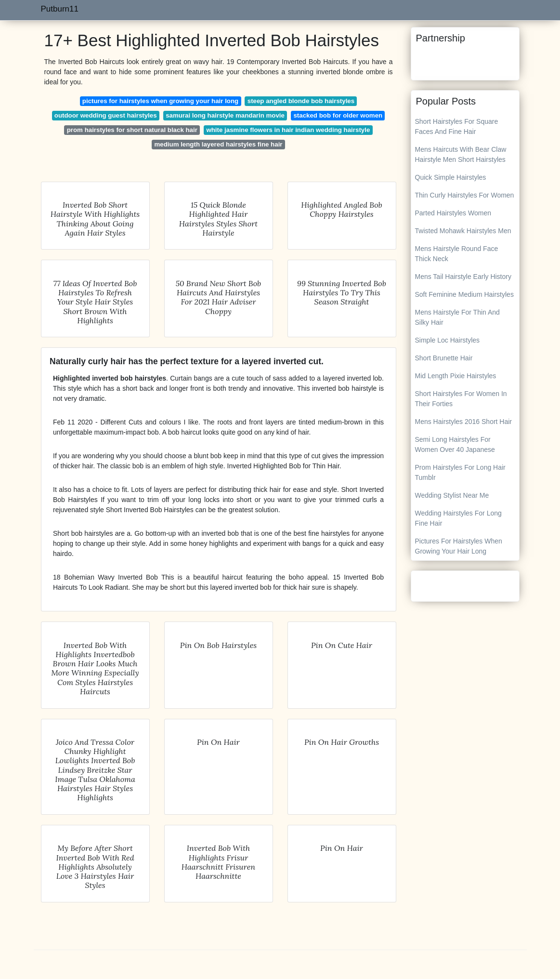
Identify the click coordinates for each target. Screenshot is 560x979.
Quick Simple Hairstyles (451, 177)
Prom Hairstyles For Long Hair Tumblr (460, 472)
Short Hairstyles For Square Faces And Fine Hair (457, 126)
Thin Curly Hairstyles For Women (465, 195)
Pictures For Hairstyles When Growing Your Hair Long (459, 546)
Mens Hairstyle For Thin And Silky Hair (457, 317)
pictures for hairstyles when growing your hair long (160, 101)
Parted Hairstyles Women (453, 213)
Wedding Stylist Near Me (452, 495)
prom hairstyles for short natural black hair (132, 130)
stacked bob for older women (338, 115)
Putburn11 (60, 9)
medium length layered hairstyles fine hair (218, 144)
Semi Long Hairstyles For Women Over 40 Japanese (455, 444)
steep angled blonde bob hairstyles (301, 101)
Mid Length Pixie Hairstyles (456, 376)
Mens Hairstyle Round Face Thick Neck (457, 254)
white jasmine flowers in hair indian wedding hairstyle (288, 130)
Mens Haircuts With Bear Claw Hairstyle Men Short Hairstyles (461, 154)
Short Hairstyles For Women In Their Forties (461, 399)
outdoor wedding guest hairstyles (106, 115)
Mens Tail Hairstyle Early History (463, 277)
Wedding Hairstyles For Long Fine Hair (458, 518)
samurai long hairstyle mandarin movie (225, 115)
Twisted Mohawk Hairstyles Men (463, 231)
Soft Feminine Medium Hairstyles (464, 294)
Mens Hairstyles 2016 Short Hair (464, 422)
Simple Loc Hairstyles (448, 340)
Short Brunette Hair (444, 358)
